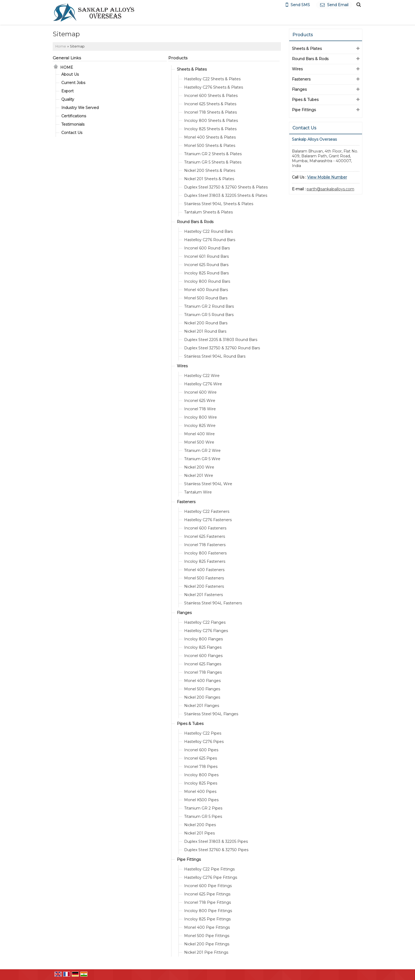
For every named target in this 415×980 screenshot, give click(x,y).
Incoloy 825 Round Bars (206, 273)
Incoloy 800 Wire (201, 417)
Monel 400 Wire (199, 434)
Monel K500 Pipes (201, 800)
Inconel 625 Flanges (203, 664)
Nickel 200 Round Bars (206, 323)
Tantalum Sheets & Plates (208, 212)
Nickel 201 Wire (199, 476)
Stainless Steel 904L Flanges (211, 714)
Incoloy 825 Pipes (201, 783)
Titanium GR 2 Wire (202, 451)
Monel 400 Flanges (202, 681)
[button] (327, 177)
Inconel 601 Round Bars (206, 256)
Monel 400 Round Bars (206, 290)
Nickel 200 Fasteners (204, 586)
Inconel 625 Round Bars (206, 265)
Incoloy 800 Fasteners (205, 553)
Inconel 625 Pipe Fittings (207, 894)
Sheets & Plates (192, 69)
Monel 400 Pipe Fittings (207, 927)
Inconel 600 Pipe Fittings (208, 886)
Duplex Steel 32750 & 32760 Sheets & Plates (226, 187)
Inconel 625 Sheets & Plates (210, 104)
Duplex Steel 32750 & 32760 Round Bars (222, 348)
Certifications (74, 116)
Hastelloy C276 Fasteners (208, 520)
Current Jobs (73, 83)
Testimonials (73, 124)
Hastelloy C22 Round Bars (208, 231)
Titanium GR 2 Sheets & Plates (213, 154)
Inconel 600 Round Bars (207, 248)
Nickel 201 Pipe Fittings (206, 952)
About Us (70, 74)
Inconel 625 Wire (200, 401)
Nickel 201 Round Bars (205, 331)
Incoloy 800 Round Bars (207, 281)
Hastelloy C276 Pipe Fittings (211, 877)
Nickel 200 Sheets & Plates (210, 170)
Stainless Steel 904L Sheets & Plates (219, 204)
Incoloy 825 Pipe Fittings (207, 919)
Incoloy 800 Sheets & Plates (211, 121)
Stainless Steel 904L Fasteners (213, 603)
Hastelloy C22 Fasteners (207, 511)
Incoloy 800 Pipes (201, 775)
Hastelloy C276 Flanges (206, 631)
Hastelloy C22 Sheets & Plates (212, 79)
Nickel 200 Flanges (202, 697)
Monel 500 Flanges (202, 689)
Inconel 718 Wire (200, 409)
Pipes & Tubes (190, 724)
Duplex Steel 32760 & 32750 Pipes (216, 850)
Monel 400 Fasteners (204, 570)
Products (178, 58)
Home (61, 46)
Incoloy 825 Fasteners (205, 561)
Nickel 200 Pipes (200, 825)
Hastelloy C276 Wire (203, 384)
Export (67, 91)
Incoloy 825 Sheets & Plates (210, 129)
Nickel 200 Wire (199, 467)
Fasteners (186, 502)
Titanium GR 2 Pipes (203, 808)
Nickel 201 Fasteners (203, 595)
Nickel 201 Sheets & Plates (209, 179)
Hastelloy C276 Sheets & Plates (214, 87)
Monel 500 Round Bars (206, 298)
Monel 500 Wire (199, 442)
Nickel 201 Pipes (199, 833)
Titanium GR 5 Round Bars (209, 315)
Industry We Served (80, 108)
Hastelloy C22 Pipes (203, 733)
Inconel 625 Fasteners (205, 536)
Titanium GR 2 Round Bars (209, 306)
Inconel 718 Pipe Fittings (207, 902)
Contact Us (72, 133)
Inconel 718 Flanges (203, 672)
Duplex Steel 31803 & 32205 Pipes (216, 841)
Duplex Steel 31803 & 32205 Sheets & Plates (226, 195)
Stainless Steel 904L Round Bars (215, 356)
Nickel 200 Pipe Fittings (207, 944)
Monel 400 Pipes (200, 792)
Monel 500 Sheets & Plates (210, 146)
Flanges (184, 613)
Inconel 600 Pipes (201, 750)
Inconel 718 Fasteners (205, 545)
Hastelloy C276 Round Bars (210, 240)
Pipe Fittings (189, 859)
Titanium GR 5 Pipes (203, 816)
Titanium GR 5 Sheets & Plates (213, 162)
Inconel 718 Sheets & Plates (210, 112)
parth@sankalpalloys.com (330, 189)
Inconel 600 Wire (200, 392)
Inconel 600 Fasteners (205, 528)
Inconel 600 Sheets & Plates (211, 96)
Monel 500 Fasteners (204, 578)
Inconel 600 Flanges (203, 656)
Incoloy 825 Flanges (203, 647)
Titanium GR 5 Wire (202, 459)
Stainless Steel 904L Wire (208, 484)
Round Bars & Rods (195, 222)
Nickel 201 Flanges (202, 706)
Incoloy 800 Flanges (203, 639)
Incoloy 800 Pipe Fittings (208, 911)
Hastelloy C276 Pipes (204, 742)
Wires (182, 366)
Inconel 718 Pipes (201, 767)
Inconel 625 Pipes (201, 758)
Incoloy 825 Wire (200, 426)
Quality (68, 99)
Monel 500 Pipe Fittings (207, 936)
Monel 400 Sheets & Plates (210, 137)
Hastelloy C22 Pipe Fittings (209, 869)
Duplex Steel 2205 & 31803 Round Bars (221, 340)
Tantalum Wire (198, 492)
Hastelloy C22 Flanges (205, 622)
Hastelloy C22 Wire (202, 376)
